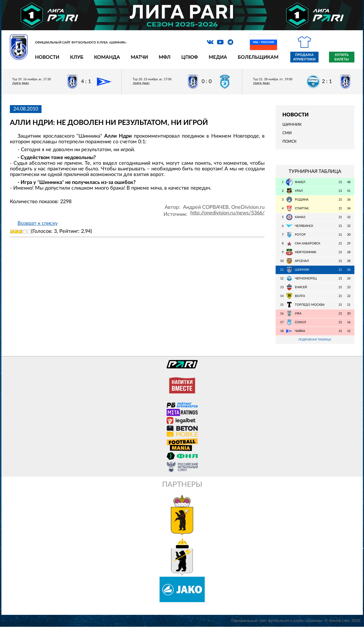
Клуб (77, 57)
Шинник (292, 125)
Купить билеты (342, 57)
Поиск (289, 142)
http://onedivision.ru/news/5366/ (227, 213)
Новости (47, 57)
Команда (107, 57)
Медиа (218, 57)
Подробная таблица (315, 340)
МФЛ (165, 57)
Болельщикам (258, 57)
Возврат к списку (38, 224)
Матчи (139, 57)
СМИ (287, 133)
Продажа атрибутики (304, 57)
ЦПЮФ (190, 57)
